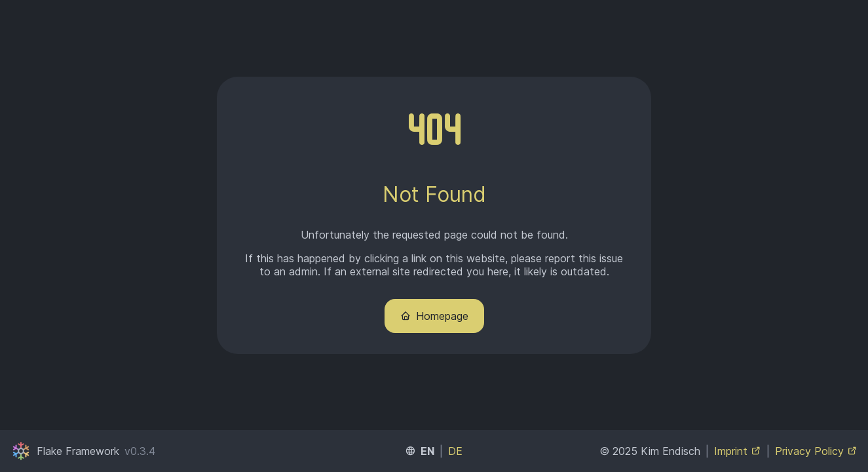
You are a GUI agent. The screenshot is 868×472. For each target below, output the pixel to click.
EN (427, 451)
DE (455, 451)
